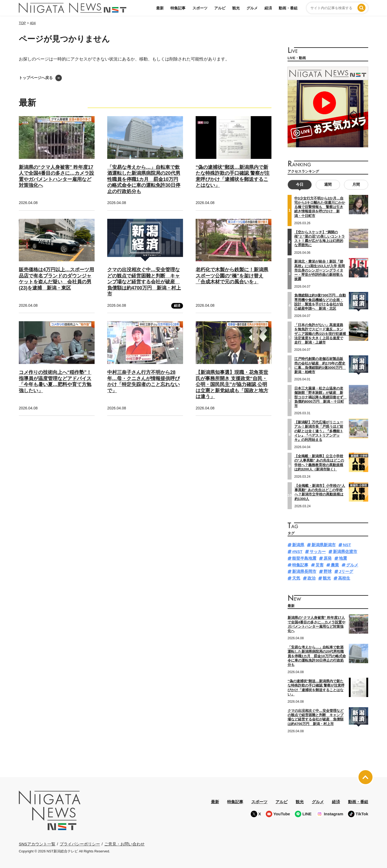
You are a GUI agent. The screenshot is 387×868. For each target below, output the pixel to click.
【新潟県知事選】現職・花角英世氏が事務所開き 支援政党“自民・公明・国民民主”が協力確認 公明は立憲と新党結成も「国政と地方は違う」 (232, 384)
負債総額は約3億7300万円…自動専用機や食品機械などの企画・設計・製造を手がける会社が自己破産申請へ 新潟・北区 (320, 302)
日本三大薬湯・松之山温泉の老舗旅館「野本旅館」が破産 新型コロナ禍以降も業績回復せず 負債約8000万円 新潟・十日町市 (320, 397)
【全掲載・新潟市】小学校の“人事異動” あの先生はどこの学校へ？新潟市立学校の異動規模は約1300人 (320, 492)
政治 (311, 578)
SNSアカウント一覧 (37, 844)
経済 (268, 8)
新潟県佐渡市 (345, 551)
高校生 (344, 578)
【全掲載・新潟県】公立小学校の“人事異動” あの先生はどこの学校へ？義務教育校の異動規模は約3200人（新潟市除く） (319, 463)
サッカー (318, 551)
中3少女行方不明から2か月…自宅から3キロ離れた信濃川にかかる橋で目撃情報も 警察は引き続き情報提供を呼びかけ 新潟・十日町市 (320, 207)
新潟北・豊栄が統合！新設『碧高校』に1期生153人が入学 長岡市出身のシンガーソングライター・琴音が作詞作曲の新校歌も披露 (320, 270)
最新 (160, 8)
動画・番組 (288, 8)
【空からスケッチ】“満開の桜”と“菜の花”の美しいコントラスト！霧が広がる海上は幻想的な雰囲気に (320, 239)
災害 (320, 565)
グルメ (252, 8)
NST (347, 545)
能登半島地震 (304, 558)
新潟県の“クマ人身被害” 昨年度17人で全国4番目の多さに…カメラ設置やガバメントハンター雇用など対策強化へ (316, 624)
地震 (343, 558)
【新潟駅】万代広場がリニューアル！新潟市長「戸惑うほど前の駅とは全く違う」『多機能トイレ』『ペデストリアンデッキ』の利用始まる (319, 431)
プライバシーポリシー (80, 844)
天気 (296, 578)
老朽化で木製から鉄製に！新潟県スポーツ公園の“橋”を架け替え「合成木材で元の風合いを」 (232, 276)
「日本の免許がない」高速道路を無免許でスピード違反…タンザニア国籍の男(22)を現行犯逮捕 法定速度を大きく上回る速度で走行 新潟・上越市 (322, 334)
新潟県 (298, 545)
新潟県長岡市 (304, 571)
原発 (328, 558)
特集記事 (178, 8)
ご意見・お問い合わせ (124, 844)
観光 (236, 8)
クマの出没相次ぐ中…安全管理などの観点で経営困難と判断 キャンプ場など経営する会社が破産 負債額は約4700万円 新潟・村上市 (144, 282)
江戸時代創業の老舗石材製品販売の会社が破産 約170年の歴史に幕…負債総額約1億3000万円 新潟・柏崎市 (320, 365)
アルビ (220, 8)
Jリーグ (346, 571)
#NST (297, 551)
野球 (328, 571)
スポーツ (200, 8)
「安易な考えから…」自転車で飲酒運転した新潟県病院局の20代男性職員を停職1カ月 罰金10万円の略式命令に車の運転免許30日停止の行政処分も (144, 179)
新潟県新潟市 (324, 545)
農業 (335, 565)
